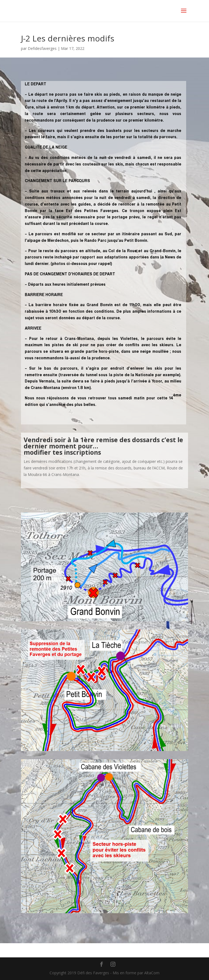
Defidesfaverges (42, 48)
